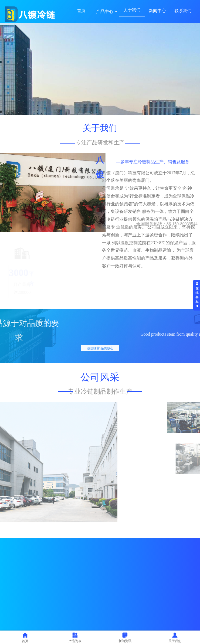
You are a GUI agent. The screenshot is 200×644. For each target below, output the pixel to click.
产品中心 (107, 11)
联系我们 (183, 11)
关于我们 (132, 10)
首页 (81, 11)
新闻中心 (157, 11)
